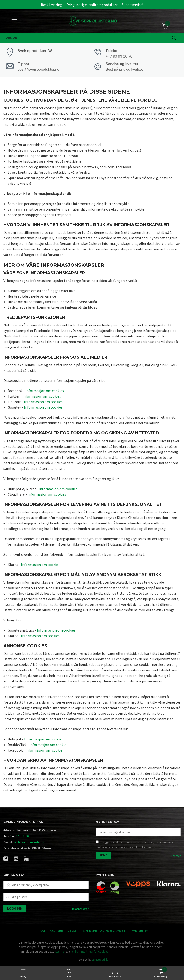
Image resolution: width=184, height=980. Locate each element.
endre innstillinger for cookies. (90, 952)
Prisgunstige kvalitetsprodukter (92, 5)
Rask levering (51, 5)
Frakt (41, 931)
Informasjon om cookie (39, 565)
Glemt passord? (80, 909)
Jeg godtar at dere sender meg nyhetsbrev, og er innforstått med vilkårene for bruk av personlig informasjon (135, 846)
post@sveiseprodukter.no (29, 843)
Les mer (176, 857)
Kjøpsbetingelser (64, 931)
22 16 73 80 (22, 837)
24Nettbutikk (100, 960)
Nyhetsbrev (139, 931)
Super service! (132, 5)
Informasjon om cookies (45, 391)
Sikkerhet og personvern (104, 931)
